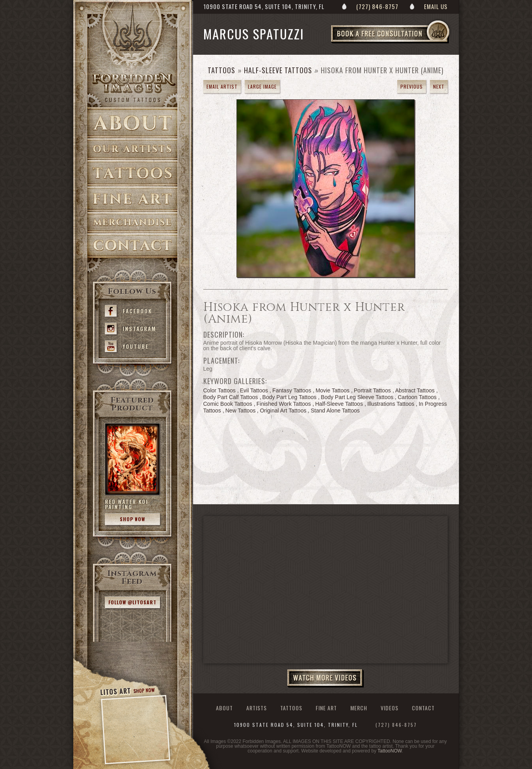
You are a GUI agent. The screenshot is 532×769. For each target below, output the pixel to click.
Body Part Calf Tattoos (231, 397)
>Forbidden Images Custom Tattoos (132, 87)
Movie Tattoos (333, 390)
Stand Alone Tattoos (335, 411)
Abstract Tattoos (415, 390)
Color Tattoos (219, 390)
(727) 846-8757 (377, 6)
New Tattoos (241, 411)
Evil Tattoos (254, 390)
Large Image (262, 86)
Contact (132, 246)
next (439, 86)
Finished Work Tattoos (284, 404)
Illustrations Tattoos (391, 404)
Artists (132, 149)
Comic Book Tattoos (228, 404)
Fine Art (132, 199)
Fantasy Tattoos (292, 390)
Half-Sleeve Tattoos (278, 70)
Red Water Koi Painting (126, 504)
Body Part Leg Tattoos (290, 397)
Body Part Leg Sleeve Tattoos (357, 397)
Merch (359, 708)
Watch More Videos (326, 678)
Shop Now (132, 519)
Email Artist (222, 86)
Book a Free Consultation (407, 43)
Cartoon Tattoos (417, 397)
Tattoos (132, 173)
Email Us (436, 6)
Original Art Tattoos (283, 411)
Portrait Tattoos (372, 390)
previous (412, 86)
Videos (390, 708)
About (132, 123)
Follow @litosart (132, 602)
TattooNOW (390, 751)
